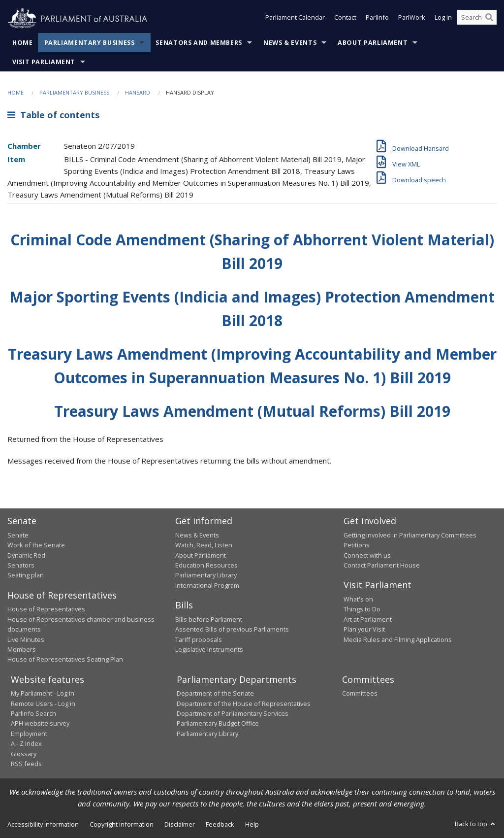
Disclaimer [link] (180, 824)
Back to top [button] (476, 824)
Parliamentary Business (90, 43)
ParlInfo (377, 19)
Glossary (24, 754)
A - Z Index (26, 743)
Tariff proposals (199, 639)
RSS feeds (26, 764)
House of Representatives (46, 609)
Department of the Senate (215, 693)
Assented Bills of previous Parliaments (232, 629)
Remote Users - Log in (43, 704)
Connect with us (367, 555)
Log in (443, 19)
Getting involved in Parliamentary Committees (410, 535)
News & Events (290, 43)
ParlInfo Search (33, 713)
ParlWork (412, 19)
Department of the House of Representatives (244, 704)
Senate (18, 535)
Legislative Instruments (209, 649)
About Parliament (373, 43)
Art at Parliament (368, 619)
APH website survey (40, 723)
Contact (345, 19)
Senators (21, 565)
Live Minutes (26, 639)
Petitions (357, 545)
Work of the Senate (36, 545)
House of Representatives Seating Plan (65, 659)
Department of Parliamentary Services (233, 713)
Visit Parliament (44, 62)
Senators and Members (199, 43)
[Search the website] (477, 19)
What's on (358, 599)
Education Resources (206, 565)
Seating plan (26, 575)
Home (23, 43)
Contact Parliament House (382, 565)
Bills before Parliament (209, 619)
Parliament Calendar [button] (295, 19)
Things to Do (362, 609)
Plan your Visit (364, 629)
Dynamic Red (26, 555)
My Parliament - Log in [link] (43, 693)
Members (22, 649)
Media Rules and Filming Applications (398, 639)
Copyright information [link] (122, 824)
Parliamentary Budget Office (218, 723)
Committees (360, 693)
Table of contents (53, 115)
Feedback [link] (220, 824)
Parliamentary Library (206, 575)
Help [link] (252, 824)
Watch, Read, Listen (204, 545)
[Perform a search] (489, 19)
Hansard (138, 92)
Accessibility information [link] (43, 824)
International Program (207, 585)
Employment (29, 734)
